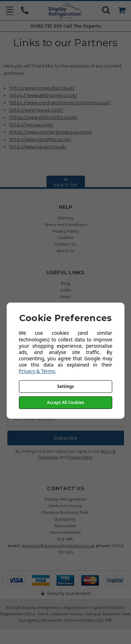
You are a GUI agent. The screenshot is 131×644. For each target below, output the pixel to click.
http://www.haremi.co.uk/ (38, 147)
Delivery (66, 218)
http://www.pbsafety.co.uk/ (40, 139)
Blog (66, 283)
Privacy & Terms (37, 371)
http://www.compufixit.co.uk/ (42, 88)
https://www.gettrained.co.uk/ (43, 95)
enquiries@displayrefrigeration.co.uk (58, 546)
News (65, 296)
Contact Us (65, 244)
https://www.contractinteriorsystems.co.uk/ (60, 103)
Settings (66, 386)
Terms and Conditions (66, 224)
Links (66, 290)
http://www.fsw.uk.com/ (36, 110)
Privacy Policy (65, 231)
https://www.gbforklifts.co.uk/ (43, 117)
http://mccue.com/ (31, 125)
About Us (65, 251)
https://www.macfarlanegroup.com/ (50, 132)
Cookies (66, 237)
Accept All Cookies (65, 402)
